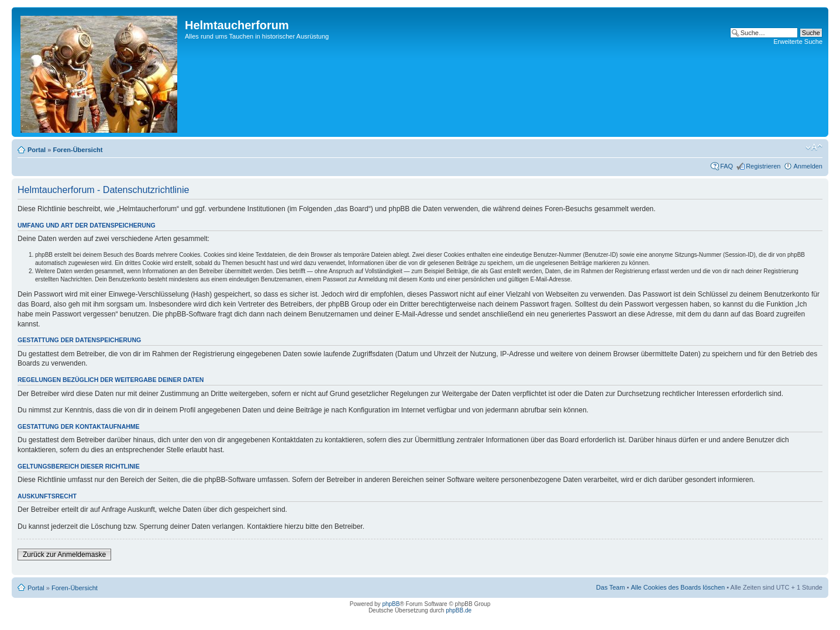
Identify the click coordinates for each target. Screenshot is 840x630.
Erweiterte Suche (798, 42)
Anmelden (808, 166)
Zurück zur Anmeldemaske (64, 555)
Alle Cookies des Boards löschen (678, 587)
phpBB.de (459, 610)
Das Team (610, 587)
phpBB (391, 604)
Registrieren (763, 166)
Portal (37, 150)
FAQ (727, 166)
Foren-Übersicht (78, 150)
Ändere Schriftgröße (814, 147)
